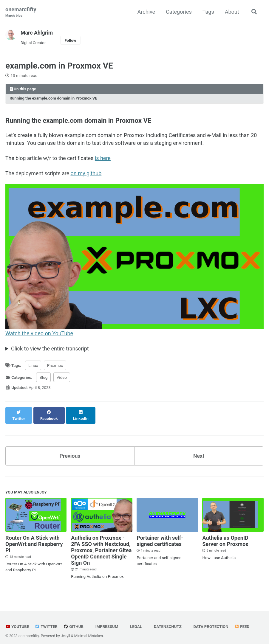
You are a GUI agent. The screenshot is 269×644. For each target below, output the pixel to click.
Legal (134, 621)
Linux (33, 366)
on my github (87, 174)
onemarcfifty (21, 12)
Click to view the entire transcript (50, 349)
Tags (208, 12)
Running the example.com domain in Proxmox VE (54, 99)
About (231, 12)
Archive (146, 12)
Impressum (105, 621)
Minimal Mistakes (89, 631)
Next (199, 450)
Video (62, 378)
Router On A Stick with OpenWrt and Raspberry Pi (34, 539)
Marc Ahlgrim (37, 33)
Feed (244, 621)
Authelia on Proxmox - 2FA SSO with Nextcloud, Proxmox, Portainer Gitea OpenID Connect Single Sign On (101, 545)
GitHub (74, 621)
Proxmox (55, 366)
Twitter (47, 621)
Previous (70, 450)
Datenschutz (166, 621)
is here (104, 159)
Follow (71, 40)
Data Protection (210, 621)
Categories (178, 12)
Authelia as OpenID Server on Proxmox (225, 536)
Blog (43, 378)
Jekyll (66, 631)
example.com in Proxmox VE (59, 66)
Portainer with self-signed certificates (160, 536)
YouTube (17, 621)
